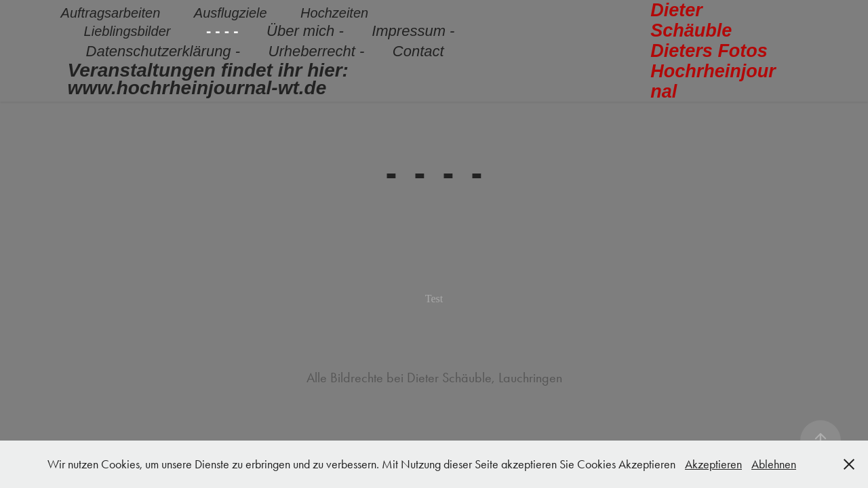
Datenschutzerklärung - (163, 51)
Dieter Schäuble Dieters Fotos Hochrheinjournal (714, 51)
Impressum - (413, 31)
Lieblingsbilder (127, 31)
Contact (418, 51)
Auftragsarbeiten (111, 13)
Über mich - (305, 31)
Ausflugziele (231, 13)
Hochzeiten (334, 13)
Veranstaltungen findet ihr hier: (208, 70)
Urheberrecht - (317, 51)
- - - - (222, 31)
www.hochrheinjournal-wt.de (197, 88)
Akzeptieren (713, 464)
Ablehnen (774, 464)
